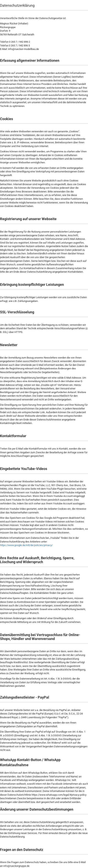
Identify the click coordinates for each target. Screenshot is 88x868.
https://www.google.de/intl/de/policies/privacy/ (26, 545)
